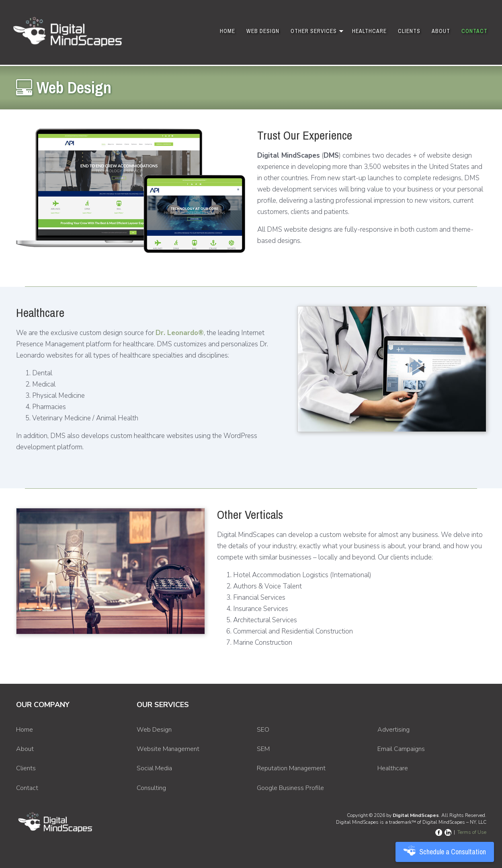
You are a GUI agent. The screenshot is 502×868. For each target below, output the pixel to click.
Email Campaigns (401, 749)
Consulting (151, 788)
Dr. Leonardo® (180, 333)
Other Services (314, 31)
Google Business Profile (290, 788)
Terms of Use (472, 832)
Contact (474, 31)
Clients (409, 31)
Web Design (263, 31)
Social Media (154, 768)
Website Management (168, 749)
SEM (263, 749)
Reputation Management (291, 768)
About (441, 31)
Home (227, 31)
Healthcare (369, 31)
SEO (263, 730)
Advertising (393, 730)
